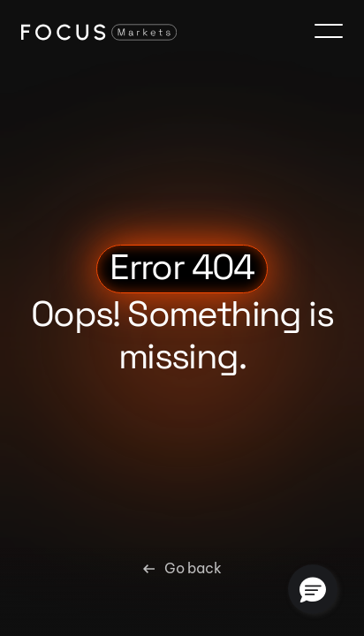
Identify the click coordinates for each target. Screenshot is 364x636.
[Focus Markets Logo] (99, 32)
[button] (313, 589)
